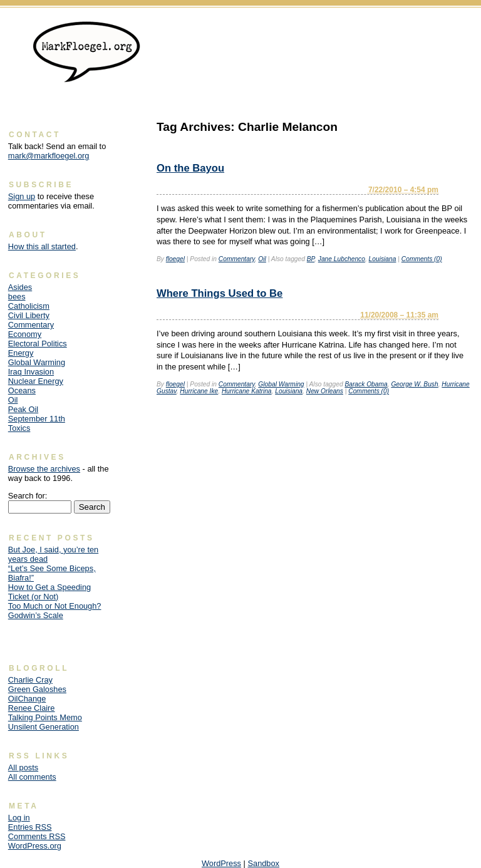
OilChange (27, 699)
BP (311, 259)
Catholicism (29, 306)
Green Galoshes (37, 689)
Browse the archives (44, 469)
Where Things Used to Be (220, 293)
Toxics (19, 428)
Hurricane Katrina (247, 391)
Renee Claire (32, 708)
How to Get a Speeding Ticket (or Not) (49, 592)
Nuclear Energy (36, 381)
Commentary (237, 259)
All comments (32, 777)
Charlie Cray (30, 680)
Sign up (22, 196)
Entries (30, 827)
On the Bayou (190, 168)
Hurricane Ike (199, 391)
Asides (20, 287)
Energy (21, 353)
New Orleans (325, 391)
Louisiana (383, 259)
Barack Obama (366, 384)
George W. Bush (414, 384)
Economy (25, 334)
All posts (23, 767)
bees (17, 297)
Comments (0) (422, 259)
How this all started (42, 246)
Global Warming (281, 384)
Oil (262, 259)
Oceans (22, 390)
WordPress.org (35, 846)
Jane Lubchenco (342, 259)
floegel (175, 259)
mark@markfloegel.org (49, 156)
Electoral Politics (38, 344)
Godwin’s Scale (36, 615)
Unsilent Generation (44, 727)
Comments (37, 836)
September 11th (37, 419)
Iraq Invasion (31, 372)
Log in (19, 818)
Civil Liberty (29, 315)
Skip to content (447, 28)
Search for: (28, 496)
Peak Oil (23, 409)
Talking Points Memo (45, 717)
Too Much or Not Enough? (55, 606)
